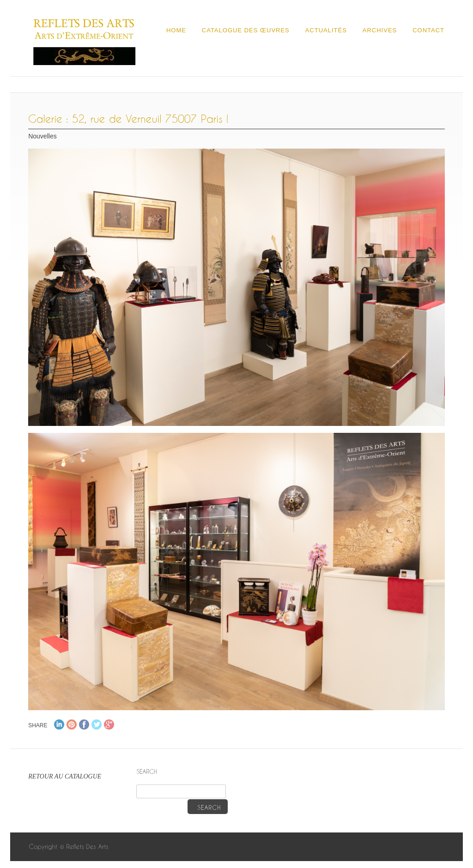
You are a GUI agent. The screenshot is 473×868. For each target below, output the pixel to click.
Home (176, 30)
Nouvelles (42, 136)
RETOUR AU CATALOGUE (65, 776)
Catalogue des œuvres (246, 30)
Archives (380, 30)
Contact (428, 30)
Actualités (326, 30)
